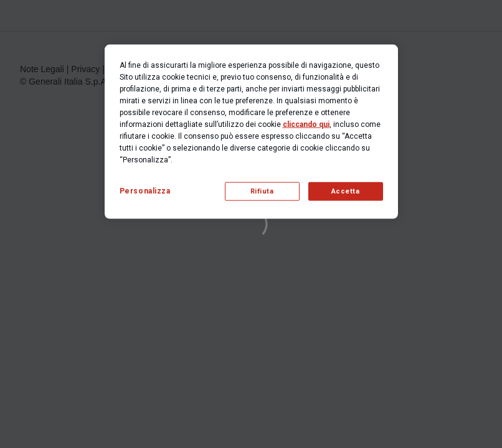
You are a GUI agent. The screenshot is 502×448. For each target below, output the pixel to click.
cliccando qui (306, 124)
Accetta (346, 191)
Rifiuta (262, 191)
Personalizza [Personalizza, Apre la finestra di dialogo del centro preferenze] (145, 191)
